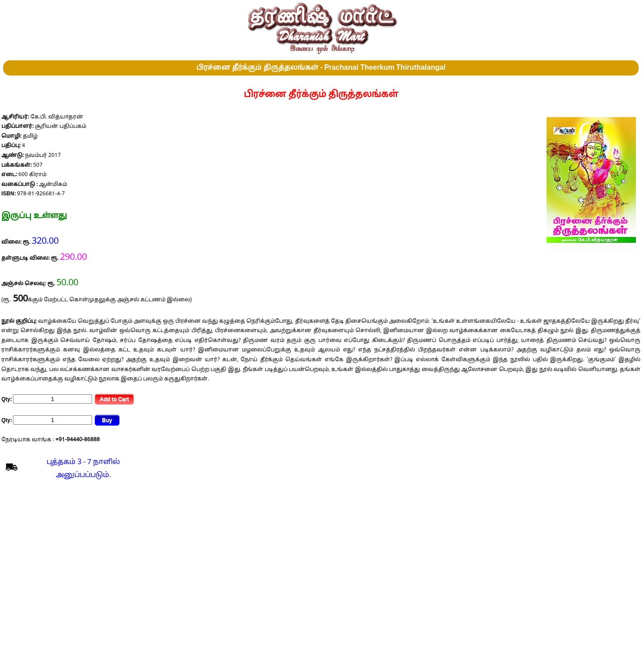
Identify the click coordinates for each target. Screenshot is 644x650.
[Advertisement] (321, 561)
